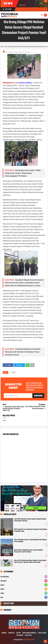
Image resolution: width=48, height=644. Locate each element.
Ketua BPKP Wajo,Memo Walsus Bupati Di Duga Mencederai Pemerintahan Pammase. (30, 520)
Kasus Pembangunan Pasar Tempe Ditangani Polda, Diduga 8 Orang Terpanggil (30, 541)
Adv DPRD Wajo (5, 577)
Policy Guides (42, 633)
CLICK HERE (36, 508)
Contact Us (11, 633)
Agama (2, 585)
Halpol (2, 593)
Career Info (28, 635)
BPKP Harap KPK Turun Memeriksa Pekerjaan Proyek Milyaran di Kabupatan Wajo (31, 530)
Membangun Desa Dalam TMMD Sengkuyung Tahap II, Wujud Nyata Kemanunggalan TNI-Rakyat (23, 173)
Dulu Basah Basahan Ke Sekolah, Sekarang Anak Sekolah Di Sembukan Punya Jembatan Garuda (23, 352)
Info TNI (13, 373)
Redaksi (4, 633)
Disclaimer (20, 635)
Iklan (2, 597)
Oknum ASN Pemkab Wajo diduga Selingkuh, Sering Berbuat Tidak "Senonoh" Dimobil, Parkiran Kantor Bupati (30, 561)
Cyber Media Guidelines (29, 633)
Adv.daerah (3, 581)
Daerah (2, 589)
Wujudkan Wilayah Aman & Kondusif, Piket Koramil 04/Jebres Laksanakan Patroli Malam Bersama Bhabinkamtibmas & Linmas (24, 283)
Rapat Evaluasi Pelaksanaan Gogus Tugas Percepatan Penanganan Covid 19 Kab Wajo (28, 551)
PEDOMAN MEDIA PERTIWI (28, 640)
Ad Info (18, 633)
